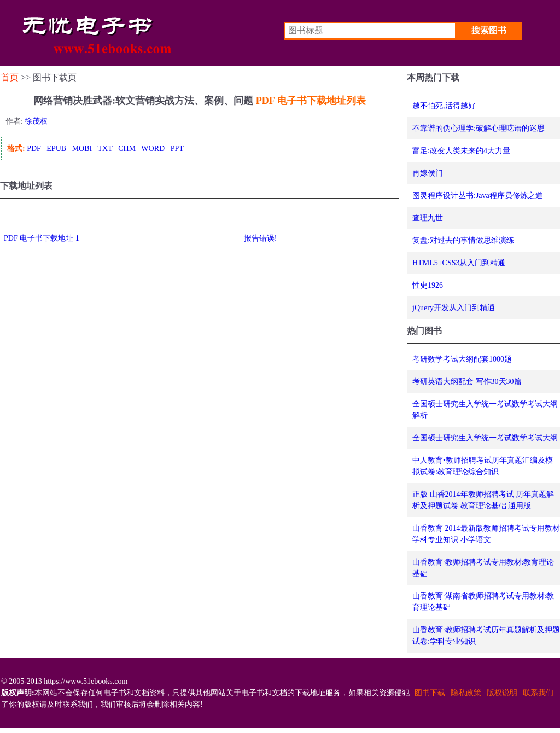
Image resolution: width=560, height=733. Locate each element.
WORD (153, 149)
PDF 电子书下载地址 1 (42, 238)
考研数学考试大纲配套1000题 (462, 359)
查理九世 (428, 218)
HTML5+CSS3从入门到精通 (459, 263)
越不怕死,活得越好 (444, 106)
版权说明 (502, 693)
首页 (10, 77)
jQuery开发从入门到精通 (454, 308)
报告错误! (261, 238)
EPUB (56, 149)
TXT (105, 149)
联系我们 (538, 693)
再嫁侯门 (428, 173)
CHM (127, 149)
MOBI (82, 149)
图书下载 (430, 693)
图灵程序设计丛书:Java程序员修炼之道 (478, 196)
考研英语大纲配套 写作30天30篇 (467, 382)
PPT (177, 149)
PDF (34, 149)
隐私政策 (466, 693)
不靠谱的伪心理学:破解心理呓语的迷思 (479, 128)
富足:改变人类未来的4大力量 (461, 151)
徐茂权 (36, 121)
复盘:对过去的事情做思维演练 (463, 240)
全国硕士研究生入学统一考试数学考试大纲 (485, 438)
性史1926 (428, 285)
